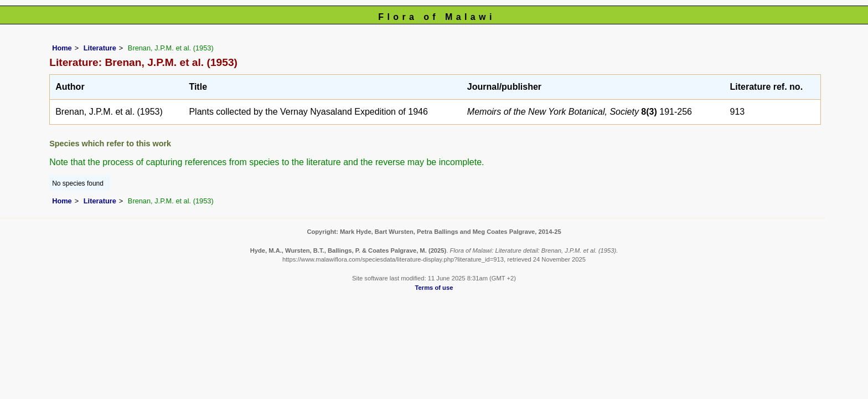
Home (62, 48)
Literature (100, 48)
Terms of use (434, 288)
